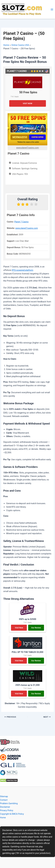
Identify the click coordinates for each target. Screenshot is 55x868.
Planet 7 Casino (21, 222)
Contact (4, 800)
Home (3, 818)
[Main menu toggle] (52, 9)
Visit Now (19, 628)
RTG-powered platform (23, 270)
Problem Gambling (9, 803)
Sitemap (4, 796)
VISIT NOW (27, 103)
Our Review (36, 628)
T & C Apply (15, 97)
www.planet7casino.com (27, 148)
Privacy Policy (7, 810)
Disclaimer (5, 807)
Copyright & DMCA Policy (12, 814)
